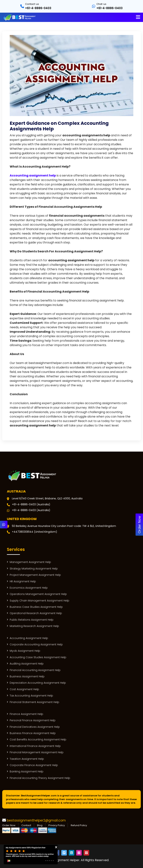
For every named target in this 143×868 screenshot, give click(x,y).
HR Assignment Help (23, 581)
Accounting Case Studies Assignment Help (38, 657)
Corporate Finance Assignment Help (34, 765)
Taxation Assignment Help (27, 759)
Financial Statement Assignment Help (34, 702)
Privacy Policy (57, 825)
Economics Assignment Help (29, 588)
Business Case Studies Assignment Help (36, 607)
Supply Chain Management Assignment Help (39, 601)
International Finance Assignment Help (35, 746)
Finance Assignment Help (26, 714)
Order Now (9, 825)
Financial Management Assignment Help (37, 752)
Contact (26, 825)
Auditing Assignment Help (27, 664)
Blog (40, 825)
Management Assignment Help (30, 562)
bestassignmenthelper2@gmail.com (36, 820)
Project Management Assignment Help (35, 575)
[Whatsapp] (4, 525)
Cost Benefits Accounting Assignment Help (38, 740)
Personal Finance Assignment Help (33, 720)
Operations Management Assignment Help (38, 594)
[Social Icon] (64, 853)
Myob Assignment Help (25, 651)
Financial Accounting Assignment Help (35, 670)
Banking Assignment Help (27, 772)
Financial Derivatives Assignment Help (35, 727)
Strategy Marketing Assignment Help (34, 569)
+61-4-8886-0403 (38, 8)
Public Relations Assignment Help (32, 620)
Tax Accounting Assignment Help (31, 696)
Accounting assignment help (33, 175)
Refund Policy (79, 825)
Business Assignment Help (27, 677)
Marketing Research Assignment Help (34, 626)
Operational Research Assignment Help (36, 613)
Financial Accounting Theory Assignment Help (40, 778)
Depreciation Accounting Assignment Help (38, 683)
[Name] (138, 17)
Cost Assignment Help (24, 689)
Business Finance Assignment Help (33, 733)
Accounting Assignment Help (29, 638)
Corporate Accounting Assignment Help (36, 645)
